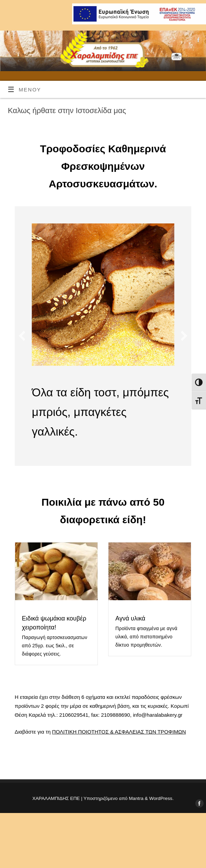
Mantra (136, 798)
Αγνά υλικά (130, 618)
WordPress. (162, 798)
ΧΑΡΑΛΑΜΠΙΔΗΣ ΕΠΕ (56, 798)
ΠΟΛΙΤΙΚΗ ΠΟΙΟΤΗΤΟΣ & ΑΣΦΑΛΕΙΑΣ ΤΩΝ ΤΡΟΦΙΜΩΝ (119, 732)
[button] (22, 336)
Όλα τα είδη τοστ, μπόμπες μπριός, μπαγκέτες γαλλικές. (100, 412)
